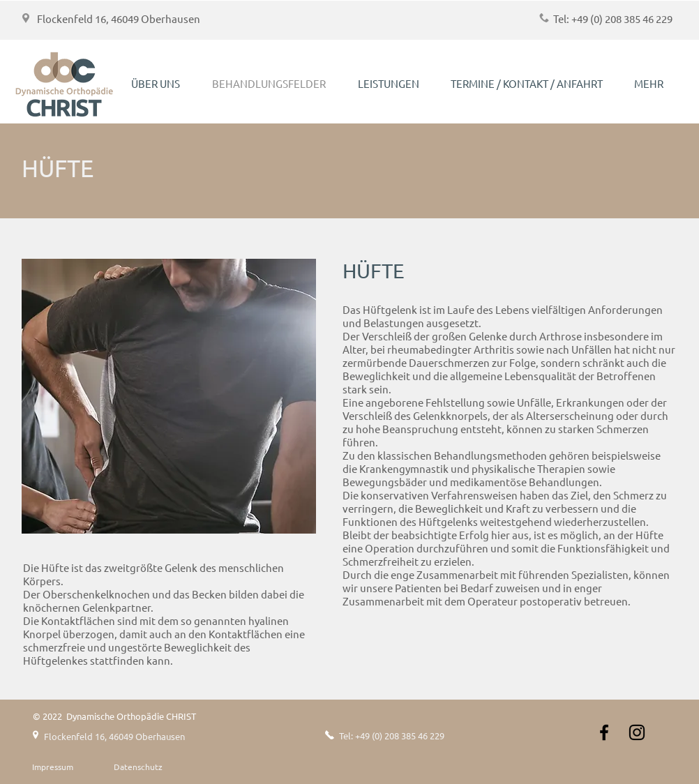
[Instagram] (637, 732)
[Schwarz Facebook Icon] (604, 732)
